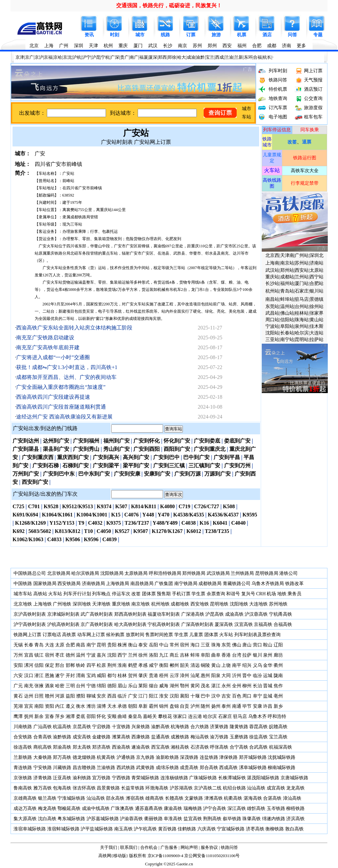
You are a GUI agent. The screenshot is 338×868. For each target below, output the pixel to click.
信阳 (39, 665)
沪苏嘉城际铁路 (103, 819)
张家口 (180, 716)
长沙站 (272, 283)
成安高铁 (82, 737)
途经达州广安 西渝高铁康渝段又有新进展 (64, 417)
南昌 (81, 645)
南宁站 (287, 340)
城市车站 (23, 594)
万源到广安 (218, 474)
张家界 (317, 313)
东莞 (226, 645)
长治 (257, 686)
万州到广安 (26, 474)
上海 (49, 46)
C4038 (188, 523)
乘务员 (294, 594)
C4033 (54, 539)
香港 (226, 655)
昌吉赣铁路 (84, 768)
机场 (271, 594)
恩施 (50, 676)
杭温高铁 (62, 727)
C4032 (95, 523)
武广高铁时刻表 (97, 614)
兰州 (133, 655)
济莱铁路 (219, 727)
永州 (226, 686)
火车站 (55, 594)
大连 (50, 645)
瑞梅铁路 (193, 808)
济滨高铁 (295, 819)
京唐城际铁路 (294, 778)
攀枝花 (165, 716)
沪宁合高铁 (215, 808)
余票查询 (216, 594)
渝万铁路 (219, 737)
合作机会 (149, 847)
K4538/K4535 (189, 515)
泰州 (226, 706)
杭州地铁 (160, 604)
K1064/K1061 (57, 515)
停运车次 (121, 594)
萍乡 (60, 716)
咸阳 (101, 676)
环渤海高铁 (157, 788)
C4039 (110, 539)
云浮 (174, 676)
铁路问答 (278, 80)
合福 (257, 57)
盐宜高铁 (193, 819)
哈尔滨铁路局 (85, 573)
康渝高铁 (173, 808)
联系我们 (129, 847)
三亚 (205, 645)
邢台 (60, 665)
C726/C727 (207, 506)
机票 (242, 35)
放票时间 (135, 635)
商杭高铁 (43, 747)
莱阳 (143, 686)
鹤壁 (133, 665)
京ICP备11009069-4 (166, 856)
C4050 (104, 531)
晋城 (268, 686)
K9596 (91, 539)
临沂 (122, 696)
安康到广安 (157, 474)
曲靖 (122, 716)
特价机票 (278, 89)
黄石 (18, 696)
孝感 (143, 665)
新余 (39, 716)
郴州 (174, 665)
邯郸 (70, 665)
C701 (34, 506)
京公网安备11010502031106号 (212, 856)
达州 (29, 696)
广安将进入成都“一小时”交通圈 (53, 357)
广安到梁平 (106, 465)
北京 (34, 46)
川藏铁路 (62, 768)
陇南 (278, 676)
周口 (247, 696)
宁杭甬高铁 (281, 614)
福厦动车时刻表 (164, 614)
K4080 (167, 506)
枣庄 (60, 655)
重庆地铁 (121, 604)
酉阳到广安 (177, 449)
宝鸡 (91, 676)
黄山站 (317, 320)
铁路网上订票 (27, 635)
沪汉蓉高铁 (256, 614)
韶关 (185, 665)
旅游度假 (313, 108)
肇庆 (143, 676)
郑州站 (287, 270)
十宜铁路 (121, 727)
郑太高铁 (82, 747)
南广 (134, 57)
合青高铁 (43, 737)
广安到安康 (127, 474)
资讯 (89, 35)
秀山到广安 (117, 449)
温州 (81, 655)
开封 (70, 676)
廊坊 (278, 655)
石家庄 (302, 291)
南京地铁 (141, 604)
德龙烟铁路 (84, 757)
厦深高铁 (224, 624)
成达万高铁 (25, 808)
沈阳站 (272, 333)
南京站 (287, 263)
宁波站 (272, 326)
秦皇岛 (135, 716)
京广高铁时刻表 (97, 624)
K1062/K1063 (28, 539)
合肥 (257, 46)
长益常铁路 (133, 788)
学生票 (198, 594)
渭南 (81, 676)
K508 (229, 506)
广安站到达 (26, 494)
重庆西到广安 (73, 457)
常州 (174, 645)
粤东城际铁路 (71, 819)
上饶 (226, 665)
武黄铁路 (145, 768)
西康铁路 (141, 737)
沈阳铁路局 (112, 573)
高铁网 (105, 856)
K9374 (104, 506)
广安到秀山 (86, 449)
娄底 (81, 716)
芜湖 (18, 706)
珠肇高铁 (252, 819)
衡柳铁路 (275, 829)
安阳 (18, 665)
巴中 (205, 696)
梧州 (164, 676)
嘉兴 (101, 655)
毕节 (247, 706)
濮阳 (81, 696)
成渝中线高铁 (96, 808)
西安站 (302, 270)
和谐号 (233, 594)
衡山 (133, 645)
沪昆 (96, 57)
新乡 (278, 706)
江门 (143, 696)
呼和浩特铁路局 (165, 573)
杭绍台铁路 (234, 788)
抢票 (168, 635)
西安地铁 (200, 604)
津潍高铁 (214, 798)
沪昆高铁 (215, 614)
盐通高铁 (160, 737)
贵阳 (112, 645)
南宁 (91, 645)
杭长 (267, 57)
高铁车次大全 (305, 171)
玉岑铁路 (276, 808)
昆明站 (302, 340)
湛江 (216, 686)
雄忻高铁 (256, 808)
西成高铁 (228, 768)
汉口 (29, 676)
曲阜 (216, 655)
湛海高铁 (253, 798)
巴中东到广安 (94, 474)
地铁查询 (278, 98)
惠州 (205, 676)
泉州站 (302, 326)
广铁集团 (164, 584)
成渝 (191, 57)
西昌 (112, 696)
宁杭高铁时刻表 (164, 624)
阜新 (143, 706)
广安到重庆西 (38, 457)
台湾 (237, 655)
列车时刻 (278, 71)
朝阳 (133, 706)
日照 (39, 696)
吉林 (185, 655)
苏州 (197, 46)
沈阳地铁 (239, 604)
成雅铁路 (180, 737)
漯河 (29, 665)
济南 (287, 46)
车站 (247, 117)
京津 (20, 57)
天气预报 (313, 80)
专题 (318, 35)
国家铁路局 (45, 584)
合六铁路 (200, 727)
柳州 (247, 686)
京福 (48, 57)
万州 (18, 655)
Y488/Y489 (165, 523)
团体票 (149, 594)
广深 (115, 57)
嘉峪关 (150, 716)
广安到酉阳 (147, 449)
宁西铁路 (121, 778)
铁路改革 (294, 584)
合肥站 (317, 283)
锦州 (164, 706)
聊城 (91, 696)
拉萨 (247, 655)
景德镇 (317, 299)
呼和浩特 (277, 716)
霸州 (153, 706)
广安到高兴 (106, 457)
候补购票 (115, 635)
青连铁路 (23, 768)
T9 (81, 523)
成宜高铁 (276, 788)
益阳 (70, 696)
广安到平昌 (227, 457)
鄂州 (185, 686)
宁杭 (105, 57)
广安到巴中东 (59, 474)
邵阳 (91, 716)
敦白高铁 (294, 829)
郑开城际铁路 (253, 757)
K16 (204, 523)
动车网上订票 (91, 635)
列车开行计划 (77, 594)
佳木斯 (317, 326)
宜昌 (29, 655)
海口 (195, 645)
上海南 (272, 263)
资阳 (50, 706)
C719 (185, 506)
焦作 (278, 686)
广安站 (136, 133)
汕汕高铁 (256, 788)
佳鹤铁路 (187, 829)
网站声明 (189, 847)
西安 (227, 46)
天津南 (287, 255)
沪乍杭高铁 (145, 829)
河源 (60, 696)
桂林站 (302, 313)
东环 (248, 57)
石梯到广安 (76, 465)
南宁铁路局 (186, 584)
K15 (116, 515)
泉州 (268, 655)
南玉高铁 (123, 829)
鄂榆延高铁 (69, 808)
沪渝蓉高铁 (131, 819)
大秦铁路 (43, 757)
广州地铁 (62, 604)
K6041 (220, 523)
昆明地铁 (219, 604)
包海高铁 (62, 788)
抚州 (29, 716)
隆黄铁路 (239, 727)
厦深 (153, 57)
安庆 (101, 696)
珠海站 (302, 320)
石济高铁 (200, 747)
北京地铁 (23, 604)
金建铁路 (101, 737)
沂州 (237, 676)
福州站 (287, 283)
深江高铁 (237, 808)
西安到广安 (35, 482)
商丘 (174, 655)
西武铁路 (126, 768)
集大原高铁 (25, 819)
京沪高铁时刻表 (30, 614)
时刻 (115, 35)
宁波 (91, 655)
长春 (29, 645)
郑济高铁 (101, 747)
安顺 (112, 716)
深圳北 (317, 255)
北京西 (272, 255)
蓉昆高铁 (258, 727)
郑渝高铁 (62, 747)
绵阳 (101, 686)
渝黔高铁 (160, 727)
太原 (60, 645)
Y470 (164, 515)
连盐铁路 (209, 757)
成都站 (287, 277)
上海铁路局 (118, 584)
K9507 (141, 531)
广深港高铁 (193, 614)
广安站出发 (26, 428)
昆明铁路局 (267, 573)
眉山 (122, 686)
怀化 (101, 716)
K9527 (122, 531)
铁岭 (81, 665)
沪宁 (86, 57)
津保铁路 (228, 757)
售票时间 (154, 635)
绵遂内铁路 (274, 819)
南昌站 (272, 299)
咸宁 (153, 665)
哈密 (60, 686)
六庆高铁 (207, 829)
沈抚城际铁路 (282, 757)
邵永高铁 (115, 798)
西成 (220, 57)
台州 (81, 686)
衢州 (278, 665)
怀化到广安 (177, 441)
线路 (165, 35)
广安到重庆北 (210, 449)
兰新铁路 (23, 757)
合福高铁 (283, 624)
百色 (237, 696)
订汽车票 (278, 108)
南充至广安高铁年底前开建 (48, 347)
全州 (237, 686)
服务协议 (209, 847)
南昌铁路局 (142, 584)
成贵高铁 (189, 768)
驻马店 (302, 299)
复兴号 (248, 594)
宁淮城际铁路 (71, 798)
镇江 (39, 655)
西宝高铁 (160, 747)
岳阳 (153, 645)
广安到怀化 (147, 441)
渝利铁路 (82, 778)
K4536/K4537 (223, 515)
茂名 (205, 686)
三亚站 (272, 340)
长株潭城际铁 (232, 778)
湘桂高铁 (180, 747)
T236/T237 (137, 523)
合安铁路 (23, 737)
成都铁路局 (210, 584)
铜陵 (205, 665)
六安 (18, 676)
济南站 (317, 263)
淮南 (122, 665)
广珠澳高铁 (122, 808)
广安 (133, 696)
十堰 (195, 696)
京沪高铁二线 (208, 788)
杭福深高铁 (281, 747)
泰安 (143, 645)
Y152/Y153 (62, 523)
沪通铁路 (126, 757)
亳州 (278, 696)
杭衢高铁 (233, 798)
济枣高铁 (255, 829)
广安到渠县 (26, 449)
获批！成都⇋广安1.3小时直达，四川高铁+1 (67, 367)
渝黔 (200, 57)
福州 (242, 46)
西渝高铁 (121, 747)
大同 (226, 676)
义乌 (257, 665)
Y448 (148, 515)
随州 (205, 706)
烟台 (153, 686)
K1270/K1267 (167, 531)
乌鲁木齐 (257, 716)
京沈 (67, 57)
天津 (93, 46)
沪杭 (77, 57)
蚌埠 (195, 655)
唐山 (247, 645)
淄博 (101, 706)
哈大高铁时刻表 (130, 624)
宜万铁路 (101, 778)
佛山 (237, 645)
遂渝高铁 (141, 747)
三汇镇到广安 (204, 465)
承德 (122, 706)
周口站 (272, 320)
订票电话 (52, 635)
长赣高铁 (174, 798)
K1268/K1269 (31, 523)
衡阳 (164, 665)
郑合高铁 (209, 768)
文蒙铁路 (194, 798)
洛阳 (153, 655)
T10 (89, 531)
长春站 (287, 333)
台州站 (302, 307)
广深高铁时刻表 (197, 624)
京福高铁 (263, 624)
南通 (237, 706)
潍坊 (91, 706)
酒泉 (50, 686)
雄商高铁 (154, 798)
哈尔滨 (302, 333)
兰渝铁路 (106, 768)
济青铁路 (43, 778)
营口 (257, 645)
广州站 (302, 255)
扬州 (216, 706)
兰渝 (229, 57)
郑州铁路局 (194, 573)
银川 (257, 655)
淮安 (164, 696)
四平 (91, 665)
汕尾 (195, 676)
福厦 (144, 57)
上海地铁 (43, 604)
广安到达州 (26, 441)
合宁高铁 (239, 747)
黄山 (216, 665)
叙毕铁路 (232, 819)
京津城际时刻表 (63, 614)
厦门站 (302, 283)
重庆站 (272, 277)
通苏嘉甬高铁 (149, 808)
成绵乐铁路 (167, 768)
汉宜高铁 (244, 624)
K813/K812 (68, 531)
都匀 (112, 676)
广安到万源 (187, 474)
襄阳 (185, 696)
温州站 (287, 307)
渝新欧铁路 (167, 757)
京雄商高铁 (25, 798)
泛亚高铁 (62, 778)
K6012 (194, 531)
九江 (164, 655)
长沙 (168, 46)
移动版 (120, 856)
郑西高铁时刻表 (130, 614)
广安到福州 (86, 441)
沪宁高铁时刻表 (30, 624)
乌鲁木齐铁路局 (268, 584)
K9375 (114, 523)
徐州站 (317, 307)
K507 (121, 506)
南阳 (39, 706)
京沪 (39, 57)
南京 (183, 46)
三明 (70, 686)
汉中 (216, 696)
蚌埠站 (287, 299)
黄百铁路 (167, 829)
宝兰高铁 (278, 737)
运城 (268, 676)
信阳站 (287, 320)
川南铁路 (23, 727)
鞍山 (268, 645)
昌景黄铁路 (108, 788)
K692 (18, 531)
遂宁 (60, 676)
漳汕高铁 (292, 798)
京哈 (58, 57)
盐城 (268, 696)
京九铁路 (145, 757)
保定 (50, 665)
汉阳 (174, 696)
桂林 (122, 676)
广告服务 (169, 847)
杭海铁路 (180, 727)
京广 (29, 57)
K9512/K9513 (77, 506)
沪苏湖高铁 (181, 788)
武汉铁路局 (218, 573)
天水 (112, 706)
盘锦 (174, 706)
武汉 (153, 46)
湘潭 (70, 716)
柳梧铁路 (295, 808)
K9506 (73, 539)
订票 (191, 35)
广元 (18, 686)
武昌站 (272, 313)
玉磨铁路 (239, 737)
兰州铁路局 (242, 573)
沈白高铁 (47, 819)
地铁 (282, 594)
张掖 (39, 686)
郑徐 (172, 57)
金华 (268, 665)
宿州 (185, 645)
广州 (64, 46)
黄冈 (195, 686)
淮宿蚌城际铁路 (63, 829)
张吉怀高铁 (84, 788)
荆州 (112, 665)
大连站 (317, 333)
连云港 (195, 716)
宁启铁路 (101, 727)
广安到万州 (237, 465)
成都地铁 (180, 604)
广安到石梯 (46, 465)
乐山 (133, 686)
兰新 (239, 57)
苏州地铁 (278, 604)
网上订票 (313, 71)
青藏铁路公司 (237, 584)
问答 (292, 35)
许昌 (268, 706)
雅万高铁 (43, 788)
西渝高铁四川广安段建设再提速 (53, 397)
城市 (140, 35)
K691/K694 (25, 515)
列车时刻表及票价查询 (257, 635)
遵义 (70, 706)
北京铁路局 (59, 573)
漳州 (185, 676)
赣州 (50, 696)
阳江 (153, 696)
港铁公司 (288, 573)
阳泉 (216, 676)
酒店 (267, 35)
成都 (272, 46)
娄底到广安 (237, 441)
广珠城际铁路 (203, 778)
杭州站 (272, 291)
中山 (164, 645)
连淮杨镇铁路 (174, 778)
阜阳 (205, 655)
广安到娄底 (207, 441)
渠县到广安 (56, 449)
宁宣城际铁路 (231, 829)
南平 (237, 665)
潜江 (39, 676)
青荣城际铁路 (145, 778)
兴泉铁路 (141, 727)
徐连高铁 (23, 747)
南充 (29, 686)
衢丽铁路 (153, 819)
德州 (70, 655)
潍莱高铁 (121, 737)
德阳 (112, 686)
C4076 (132, 515)
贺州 (133, 676)
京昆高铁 (82, 727)
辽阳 (278, 645)
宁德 (91, 686)
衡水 (81, 706)
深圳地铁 (82, 604)
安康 (257, 706)
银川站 (317, 291)
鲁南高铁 (23, 788)
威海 (164, 686)
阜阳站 (287, 326)
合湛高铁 (272, 798)
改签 (136, 594)
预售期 (164, 594)
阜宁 (257, 696)
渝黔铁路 (62, 737)
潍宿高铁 (135, 798)
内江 (60, 706)
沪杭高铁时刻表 (63, 624)
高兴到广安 (136, 457)
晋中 (247, 676)
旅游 (216, 35)
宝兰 (210, 57)
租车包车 (313, 117)
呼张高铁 (219, 747)
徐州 (143, 655)
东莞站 (272, 307)
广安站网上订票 (152, 142)
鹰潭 (18, 716)
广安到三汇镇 (169, 465)
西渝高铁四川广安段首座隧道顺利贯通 (61, 407)
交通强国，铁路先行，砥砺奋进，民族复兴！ (169, 5)
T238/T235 (217, 531)
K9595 (250, 515)
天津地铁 (101, 604)
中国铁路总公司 (30, 573)
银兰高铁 (47, 798)
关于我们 (109, 847)
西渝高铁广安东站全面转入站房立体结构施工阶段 (74, 328)
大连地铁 (258, 604)
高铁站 (40, 594)
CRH (261, 594)
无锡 (18, 645)
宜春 (50, 716)
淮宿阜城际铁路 (30, 829)
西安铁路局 (69, 584)
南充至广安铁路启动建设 (45, 338)
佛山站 (287, 313)
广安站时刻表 (117, 142)
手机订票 (181, 594)
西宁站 (317, 277)
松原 (101, 665)
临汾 (257, 676)
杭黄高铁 (106, 757)
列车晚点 (101, 594)
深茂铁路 (189, 757)
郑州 (212, 46)
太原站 (317, 270)
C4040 (238, 523)
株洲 (122, 645)
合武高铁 (258, 747)
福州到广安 (117, 441)
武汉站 (272, 270)
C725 (18, 506)
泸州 (195, 706)
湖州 (174, 686)
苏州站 (302, 263)
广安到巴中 (166, 457)
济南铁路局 (93, 584)
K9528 (51, 506)
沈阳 (112, 655)
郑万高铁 (62, 757)
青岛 (39, 645)
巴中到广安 (196, 457)
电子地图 (278, 117)
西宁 (122, 655)
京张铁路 (23, 778)
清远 (195, 665)
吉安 (226, 696)
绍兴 (247, 665)
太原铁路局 (136, 573)
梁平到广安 (136, 465)
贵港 (153, 676)
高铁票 (69, 635)
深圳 (79, 46)
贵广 (124, 57)
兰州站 (302, 277)
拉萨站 (317, 340)
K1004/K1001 (92, 515)
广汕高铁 (43, 727)
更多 (301, 46)
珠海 (216, 645)
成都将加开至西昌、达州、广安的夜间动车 (66, 377)
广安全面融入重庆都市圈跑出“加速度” (61, 387)
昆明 (101, 645)
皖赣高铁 (278, 727)
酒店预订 (313, 89)
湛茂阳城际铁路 (263, 778)
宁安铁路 (43, 768)
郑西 (162, 57)
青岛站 (287, 291)
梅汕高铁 (200, 737)
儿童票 (196, 635)
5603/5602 (40, 531)
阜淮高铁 (173, 819)
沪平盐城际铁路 (97, 829)
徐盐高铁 (258, 737)
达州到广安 (56, 441)
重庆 (123, 46)
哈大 (182, 57)
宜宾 (29, 706)
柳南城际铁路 (282, 768)
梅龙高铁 (47, 808)
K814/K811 (144, 506)
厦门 (138, 46)
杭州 (108, 46)
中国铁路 (23, 584)
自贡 (185, 706)
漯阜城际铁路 (253, 768)
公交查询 (313, 98)
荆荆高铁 (212, 819)
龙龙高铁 (295, 788)
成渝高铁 (234, 614)
